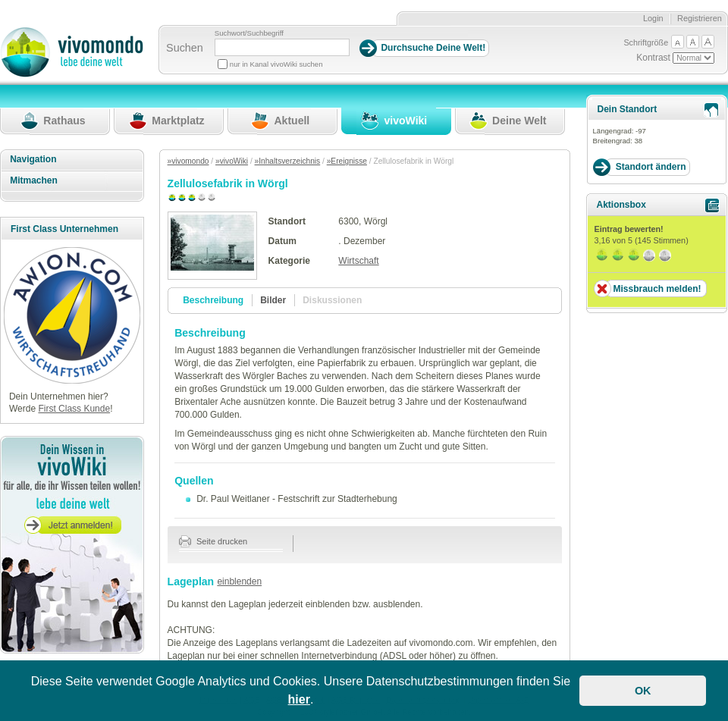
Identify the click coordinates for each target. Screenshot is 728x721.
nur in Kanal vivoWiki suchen (276, 64)
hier (299, 699)
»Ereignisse (347, 161)
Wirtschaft (358, 261)
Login (653, 18)
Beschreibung (213, 300)
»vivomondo (188, 161)
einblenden (239, 582)
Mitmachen (34, 180)
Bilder (273, 300)
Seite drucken (213, 541)
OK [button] (643, 691)
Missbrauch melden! (657, 289)
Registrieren (700, 18)
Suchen (185, 48)
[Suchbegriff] (282, 47)
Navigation (33, 159)
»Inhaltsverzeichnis (288, 161)
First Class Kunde (74, 409)
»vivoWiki (232, 161)
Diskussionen (332, 300)
